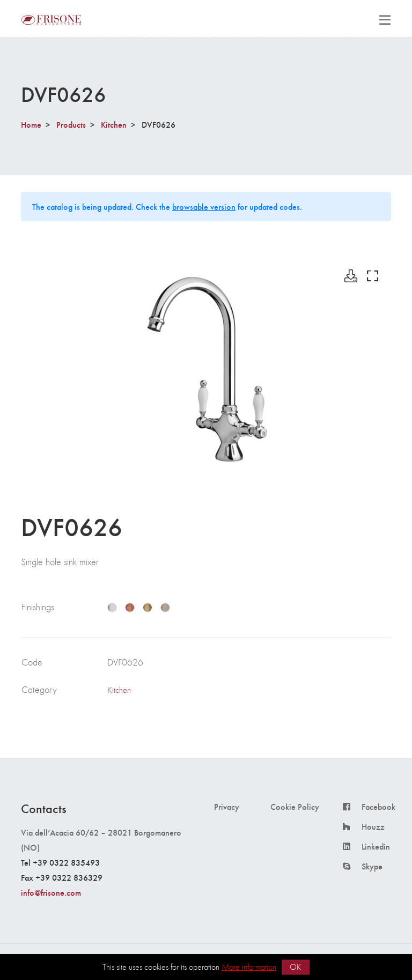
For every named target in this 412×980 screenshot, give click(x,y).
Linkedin (376, 846)
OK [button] (296, 967)
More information (249, 967)
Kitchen (114, 124)
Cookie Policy (295, 807)
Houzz (373, 827)
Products (71, 124)
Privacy (227, 807)
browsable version (204, 206)
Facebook (378, 807)
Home (31, 124)
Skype (372, 866)
